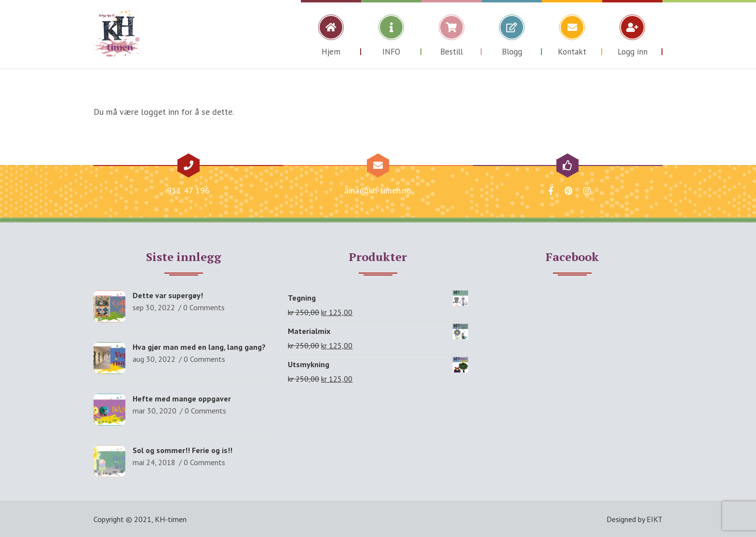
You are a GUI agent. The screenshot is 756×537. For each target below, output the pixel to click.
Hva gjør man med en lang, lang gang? (199, 347)
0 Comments (204, 307)
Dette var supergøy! (168, 295)
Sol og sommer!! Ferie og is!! (182, 450)
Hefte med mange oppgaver (182, 399)
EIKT (655, 519)
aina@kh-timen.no (378, 190)
